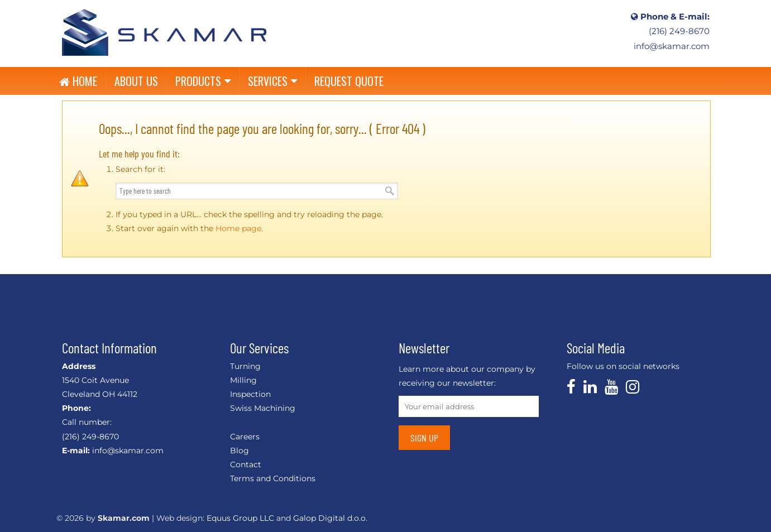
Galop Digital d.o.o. (330, 518)
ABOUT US (136, 81)
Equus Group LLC (240, 518)
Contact (246, 464)
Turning (245, 366)
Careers (245, 437)
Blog (240, 450)
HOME (78, 81)
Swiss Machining (263, 408)
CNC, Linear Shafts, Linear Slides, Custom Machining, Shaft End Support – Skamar (164, 32)
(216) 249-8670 (679, 31)
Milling (243, 380)
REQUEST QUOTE (349, 81)
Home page (238, 228)
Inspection (250, 394)
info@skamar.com (672, 46)
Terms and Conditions (273, 478)
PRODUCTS (203, 81)
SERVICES (272, 81)
